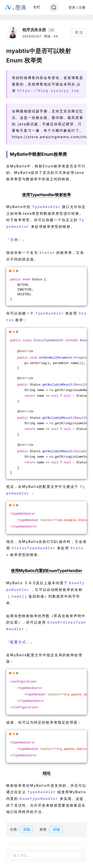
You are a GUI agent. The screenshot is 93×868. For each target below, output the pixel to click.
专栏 (37, 7)
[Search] (54, 7)
